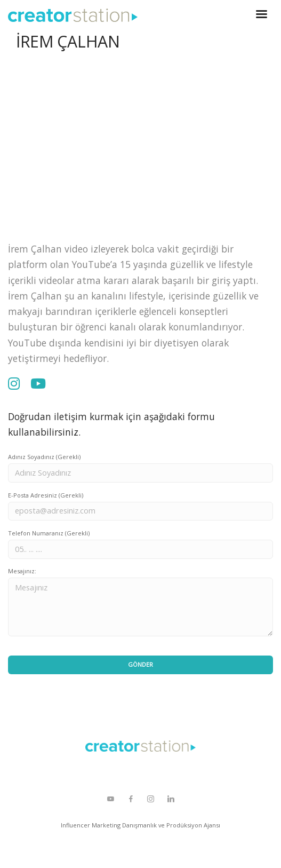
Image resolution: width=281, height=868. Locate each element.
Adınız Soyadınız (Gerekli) (44, 457)
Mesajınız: (22, 571)
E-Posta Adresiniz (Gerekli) (46, 495)
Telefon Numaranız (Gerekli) (49, 533)
